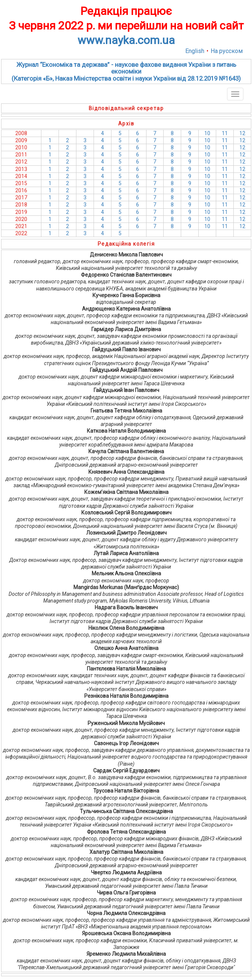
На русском (227, 51)
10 (207, 133)
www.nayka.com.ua (126, 40)
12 (242, 133)
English (195, 51)
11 (225, 133)
